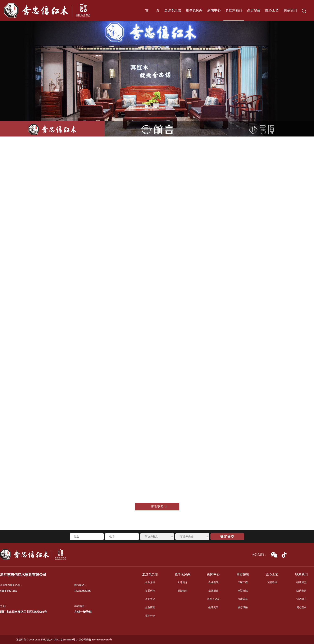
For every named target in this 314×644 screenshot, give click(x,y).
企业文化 (150, 599)
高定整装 (243, 574)
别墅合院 (243, 591)
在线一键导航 (83, 612)
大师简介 (182, 582)
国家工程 (243, 582)
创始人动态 (213, 599)
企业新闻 (213, 582)
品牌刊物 (150, 616)
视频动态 (182, 591)
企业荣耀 (150, 607)
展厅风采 (243, 607)
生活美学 (213, 607)
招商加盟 (301, 582)
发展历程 (150, 591)
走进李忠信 (150, 574)
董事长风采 (183, 574)
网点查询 (301, 607)
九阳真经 (272, 582)
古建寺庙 (243, 599)
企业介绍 (150, 582)
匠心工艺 (272, 574)
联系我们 (301, 574)
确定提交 (227, 537)
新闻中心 (213, 574)
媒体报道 (213, 591)
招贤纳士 (301, 599)
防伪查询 (301, 591)
